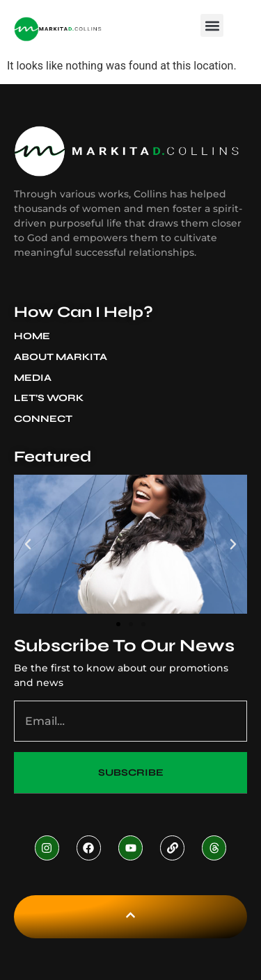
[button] (212, 25)
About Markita (64, 357)
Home (32, 336)
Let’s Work (49, 398)
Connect (43, 419)
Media (36, 378)
